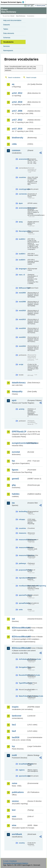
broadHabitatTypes (23, 764)
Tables (6, 29)
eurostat (16, 452)
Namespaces (8, 50)
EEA (13, 2)
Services (6, 46)
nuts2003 (22, 293)
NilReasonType (23, 288)
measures (23, 533)
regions (22, 770)
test (14, 810)
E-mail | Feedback (10, 861)
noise (15, 783)
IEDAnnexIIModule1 (19, 628)
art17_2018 (17, 129)
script (21, 364)
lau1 (14, 725)
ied (13, 619)
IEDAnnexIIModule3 (19, 637)
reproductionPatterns (23, 578)
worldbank (17, 834)
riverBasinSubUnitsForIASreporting (23, 586)
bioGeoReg (23, 511)
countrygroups (23, 189)
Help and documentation (12, 20)
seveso (15, 801)
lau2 (14, 731)
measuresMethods (23, 547)
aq (13, 84)
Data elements (9, 33)
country (22, 843)
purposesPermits (23, 570)
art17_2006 (17, 111)
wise (14, 825)
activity (22, 409)
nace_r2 (22, 275)
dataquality (17, 391)
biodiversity (18, 138)
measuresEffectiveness (23, 540)
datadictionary (19, 383)
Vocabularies (8, 42)
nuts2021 (22, 337)
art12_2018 (17, 102)
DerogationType (23, 667)
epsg (21, 222)
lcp (13, 746)
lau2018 (16, 737)
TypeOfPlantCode (23, 683)
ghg (14, 485)
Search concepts (31, 77)
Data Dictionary (21, 16)
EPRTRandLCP (19, 432)
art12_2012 (17, 93)
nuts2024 (22, 346)
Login (28, 6)
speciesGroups (23, 776)
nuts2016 (22, 328)
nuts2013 (22, 319)
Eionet (12, 16)
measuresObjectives (23, 555)
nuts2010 (22, 311)
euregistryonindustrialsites (19, 443)
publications (18, 792)
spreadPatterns (23, 603)
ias (13, 503)
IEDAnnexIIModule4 (19, 648)
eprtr (14, 400)
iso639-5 (22, 260)
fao (13, 461)
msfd (14, 755)
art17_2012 (17, 120)
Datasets (7, 25)
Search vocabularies (14, 77)
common (16, 150)
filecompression (23, 231)
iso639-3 (22, 254)
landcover (17, 716)
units (21, 610)
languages (23, 269)
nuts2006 (22, 302)
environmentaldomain (23, 208)
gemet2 (15, 479)
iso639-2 (22, 239)
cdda (14, 144)
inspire (15, 707)
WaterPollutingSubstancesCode (23, 696)
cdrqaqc (22, 519)
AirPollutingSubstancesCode (23, 659)
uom (14, 816)
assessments (23, 159)
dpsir (21, 203)
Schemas (7, 38)
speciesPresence (23, 595)
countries (22, 177)
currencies (23, 194)
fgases (15, 470)
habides (16, 494)
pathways (22, 563)
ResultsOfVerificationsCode (23, 675)
